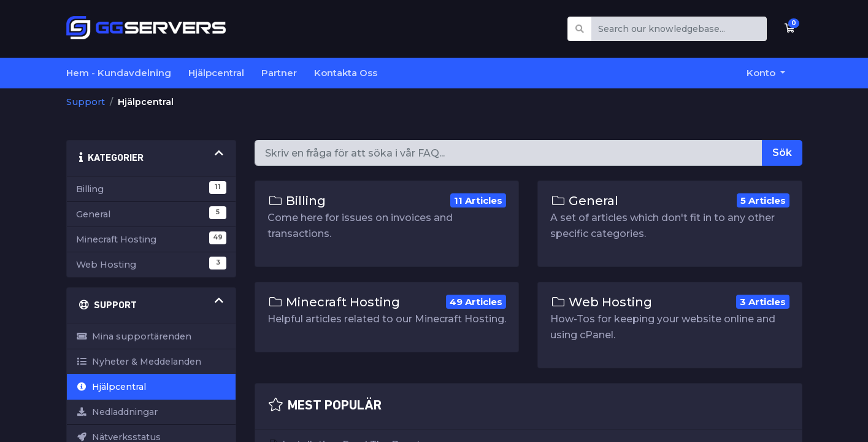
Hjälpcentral (216, 73)
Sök (782, 153)
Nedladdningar (117, 412)
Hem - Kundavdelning (119, 73)
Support (86, 102)
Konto (762, 73)
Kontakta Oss (346, 73)
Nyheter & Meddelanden (139, 362)
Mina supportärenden (134, 336)
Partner (279, 73)
